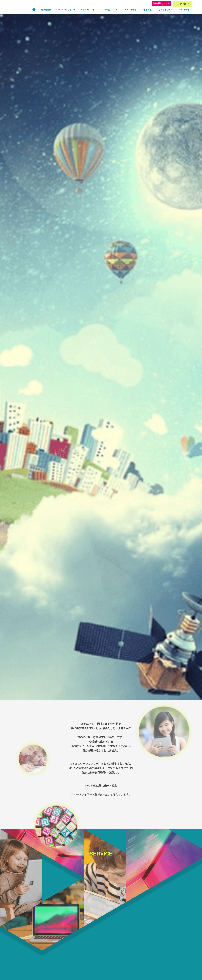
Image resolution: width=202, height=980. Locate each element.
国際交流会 (46, 10)
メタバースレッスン (90, 10)
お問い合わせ (184, 10)
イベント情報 (131, 10)
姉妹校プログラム (112, 10)
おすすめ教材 (148, 10)
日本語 (182, 4)
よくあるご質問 (166, 10)
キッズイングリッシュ (66, 10)
